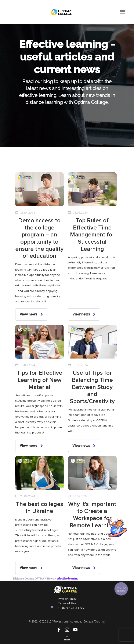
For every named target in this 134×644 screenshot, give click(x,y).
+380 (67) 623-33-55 (69, 608)
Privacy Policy (67, 599)
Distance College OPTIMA (29, 579)
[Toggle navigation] (123, 12)
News (50, 579)
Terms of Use (67, 603)
